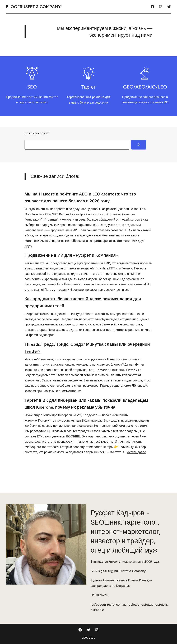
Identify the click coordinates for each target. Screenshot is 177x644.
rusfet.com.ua (117, 605)
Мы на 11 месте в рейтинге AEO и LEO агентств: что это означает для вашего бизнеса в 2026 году (80, 198)
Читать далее (136, 452)
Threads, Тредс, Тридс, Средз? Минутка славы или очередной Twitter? (87, 348)
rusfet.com (98, 605)
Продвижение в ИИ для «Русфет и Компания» (71, 255)
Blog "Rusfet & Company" (34, 7)
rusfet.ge (147, 605)
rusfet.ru (134, 605)
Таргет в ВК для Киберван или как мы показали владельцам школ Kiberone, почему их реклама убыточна (86, 404)
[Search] (139, 145)
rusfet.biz (97, 610)
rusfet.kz (161, 605)
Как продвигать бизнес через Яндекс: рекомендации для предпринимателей (83, 302)
